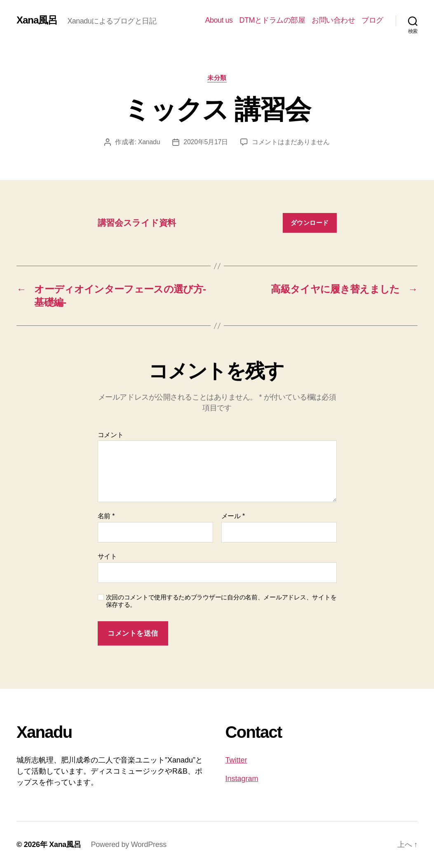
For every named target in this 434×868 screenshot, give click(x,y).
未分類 (217, 78)
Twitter (236, 760)
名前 (106, 516)
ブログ (372, 20)
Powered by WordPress (129, 845)
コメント (111, 435)
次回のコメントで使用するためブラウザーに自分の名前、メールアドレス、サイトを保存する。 (221, 601)
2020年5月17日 (206, 142)
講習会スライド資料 (137, 223)
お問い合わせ (333, 20)
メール (233, 516)
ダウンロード (310, 223)
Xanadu (149, 142)
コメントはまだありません (291, 142)
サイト (107, 556)
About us (219, 20)
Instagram (242, 779)
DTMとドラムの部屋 (272, 20)
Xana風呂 (37, 20)
